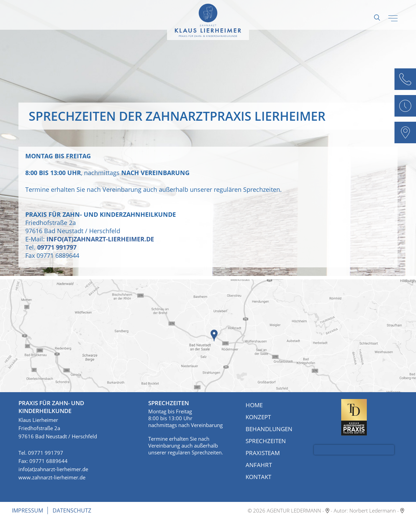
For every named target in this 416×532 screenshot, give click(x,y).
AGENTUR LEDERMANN (294, 510)
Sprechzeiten (266, 441)
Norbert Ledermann (373, 510)
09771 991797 (57, 247)
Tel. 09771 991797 (41, 453)
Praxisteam (263, 453)
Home (254, 405)
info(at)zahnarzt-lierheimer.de (100, 239)
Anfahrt (259, 465)
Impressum (27, 510)
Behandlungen (269, 429)
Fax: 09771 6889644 (43, 461)
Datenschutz (72, 510)
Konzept (258, 417)
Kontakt (258, 477)
